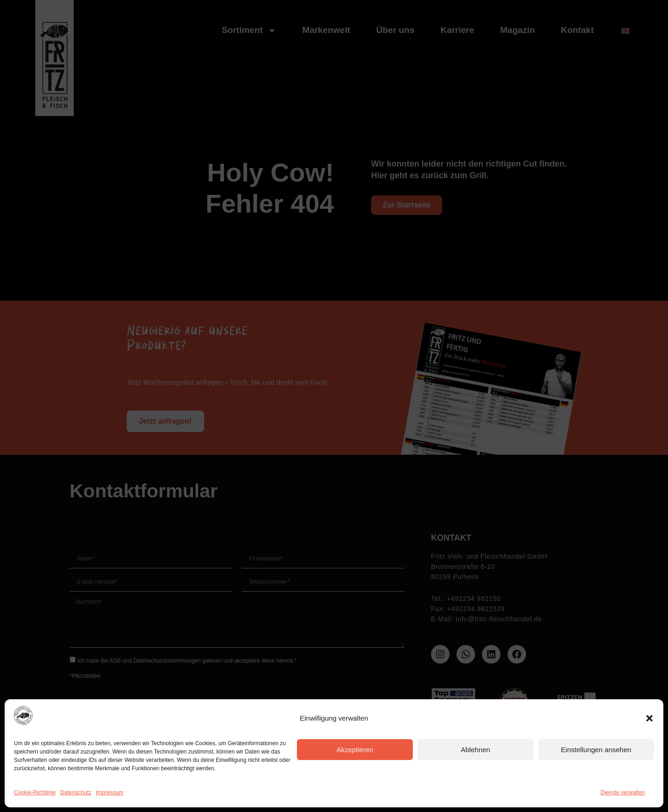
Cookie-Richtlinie (35, 793)
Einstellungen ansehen (596, 750)
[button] (649, 718)
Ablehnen (475, 750)
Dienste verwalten (623, 793)
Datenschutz (76, 793)
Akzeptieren (355, 750)
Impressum (110, 793)
